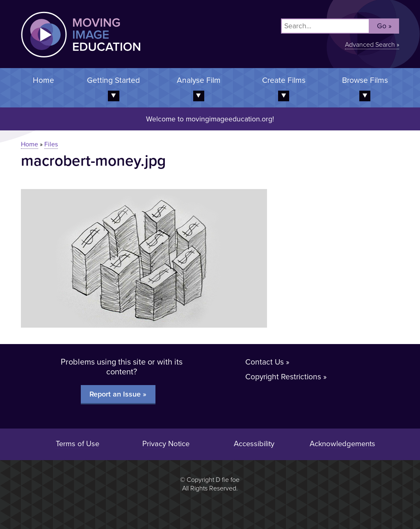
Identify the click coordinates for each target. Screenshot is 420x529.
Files (51, 144)
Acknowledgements (342, 444)
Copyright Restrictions (283, 377)
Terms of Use (78, 444)
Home (43, 80)
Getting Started (113, 80)
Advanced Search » (372, 45)
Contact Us (265, 362)
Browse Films (365, 80)
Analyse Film (199, 80)
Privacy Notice (166, 444)
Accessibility (254, 444)
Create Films (284, 80)
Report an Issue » (118, 394)
